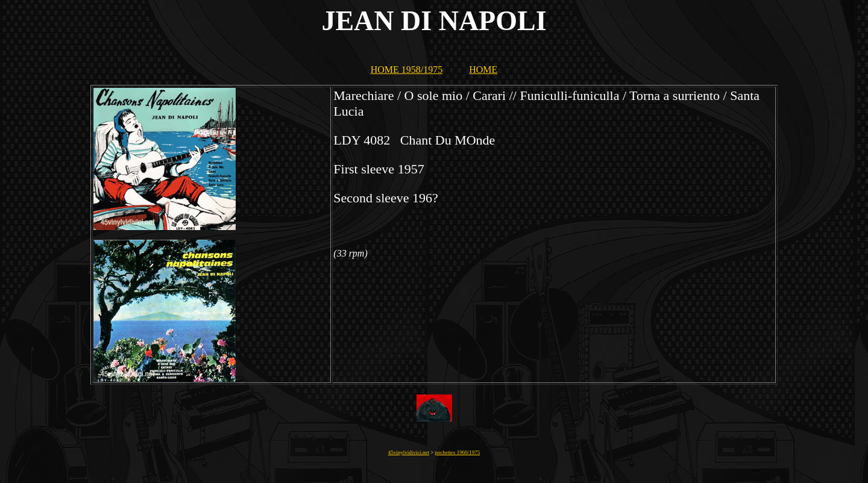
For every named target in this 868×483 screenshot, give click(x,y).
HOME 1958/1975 (407, 70)
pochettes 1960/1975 (458, 452)
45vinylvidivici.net (409, 452)
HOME (483, 70)
